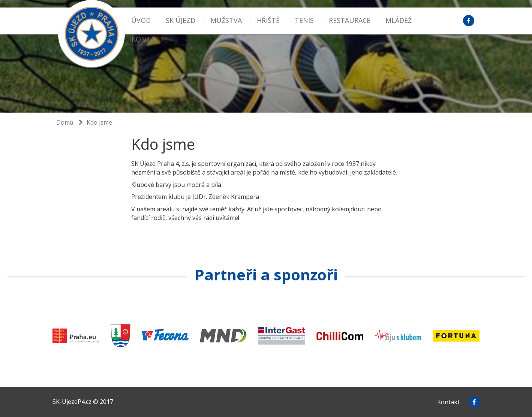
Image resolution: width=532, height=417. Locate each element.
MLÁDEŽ (399, 20)
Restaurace (350, 20)
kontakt (148, 39)
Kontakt (448, 402)
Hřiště (268, 20)
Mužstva (226, 20)
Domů (65, 122)
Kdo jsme (99, 122)
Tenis (304, 20)
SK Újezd (181, 20)
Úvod (141, 20)
